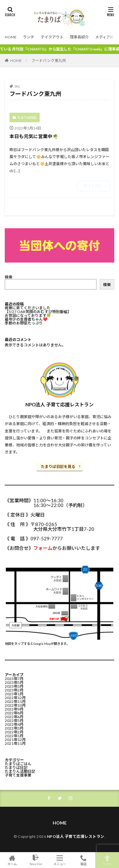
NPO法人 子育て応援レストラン (76, 836)
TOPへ (107, 860)
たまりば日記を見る (58, 467)
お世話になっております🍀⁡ (28, 315)
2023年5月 (14, 682)
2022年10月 (15, 705)
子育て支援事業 (18, 775)
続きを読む (93, 186)
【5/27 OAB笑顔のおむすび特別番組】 (38, 312)
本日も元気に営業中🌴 (34, 136)
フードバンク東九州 (49, 60)
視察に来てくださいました (28, 308)
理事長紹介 (79, 37)
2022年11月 (15, 701)
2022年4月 (14, 724)
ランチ (29, 37)
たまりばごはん (18, 764)
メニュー (60, 860)
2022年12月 (15, 698)
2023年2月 (14, 690)
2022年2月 (14, 732)
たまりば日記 (27, 117)
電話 (83, 860)
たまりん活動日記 (20, 771)
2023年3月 (14, 686)
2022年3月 (14, 728)
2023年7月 (14, 679)
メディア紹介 (106, 37)
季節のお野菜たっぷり (24, 323)
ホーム (12, 860)
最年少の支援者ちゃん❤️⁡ (26, 319)
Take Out (36, 860)
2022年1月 (14, 736)
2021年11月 (15, 743)
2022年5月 (14, 721)
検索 (9, 277)
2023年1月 (14, 694)
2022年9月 (14, 709)
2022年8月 (14, 713)
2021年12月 (15, 740)
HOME (11, 37)
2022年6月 (14, 717)
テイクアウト (52, 37)
